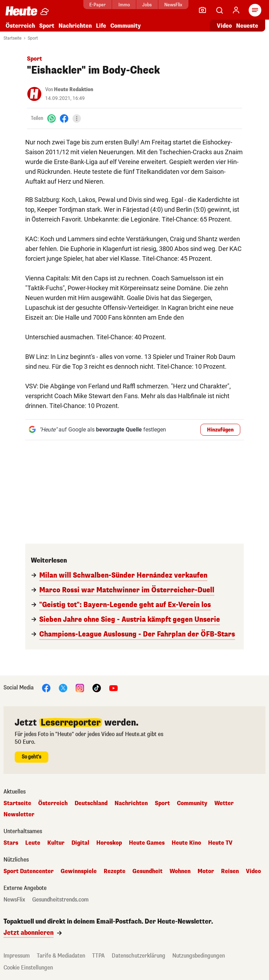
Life (101, 26)
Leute (33, 843)
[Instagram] (80, 688)
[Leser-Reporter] (202, 10)
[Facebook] (64, 118)
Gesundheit (147, 871)
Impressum (17, 956)
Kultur (56, 843)
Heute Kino (186, 843)
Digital (80, 843)
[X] (63, 688)
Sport (47, 26)
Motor (206, 871)
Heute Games (147, 843)
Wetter (224, 803)
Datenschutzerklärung (139, 956)
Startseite (12, 38)
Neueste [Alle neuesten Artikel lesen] (247, 26)
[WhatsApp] (51, 118)
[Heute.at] (21, 11)
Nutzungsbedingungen (199, 956)
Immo (124, 5)
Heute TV (220, 843)
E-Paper (98, 5)
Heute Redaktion (74, 90)
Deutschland (91, 803)
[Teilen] (77, 118)
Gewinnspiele (79, 871)
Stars (11, 843)
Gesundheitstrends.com (60, 900)
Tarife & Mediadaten (61, 956)
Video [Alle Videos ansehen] (224, 26)
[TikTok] (97, 688)
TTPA (98, 956)
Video (253, 871)
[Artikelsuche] (219, 10)
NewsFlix (173, 5)
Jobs (147, 5)
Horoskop (109, 843)
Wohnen (180, 871)
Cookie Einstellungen (28, 968)
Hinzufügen (220, 430)
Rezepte (115, 871)
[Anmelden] (236, 10)
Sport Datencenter (29, 871)
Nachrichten (75, 26)
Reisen (230, 871)
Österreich (20, 26)
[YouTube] (113, 688)
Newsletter (19, 815)
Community (126, 26)
